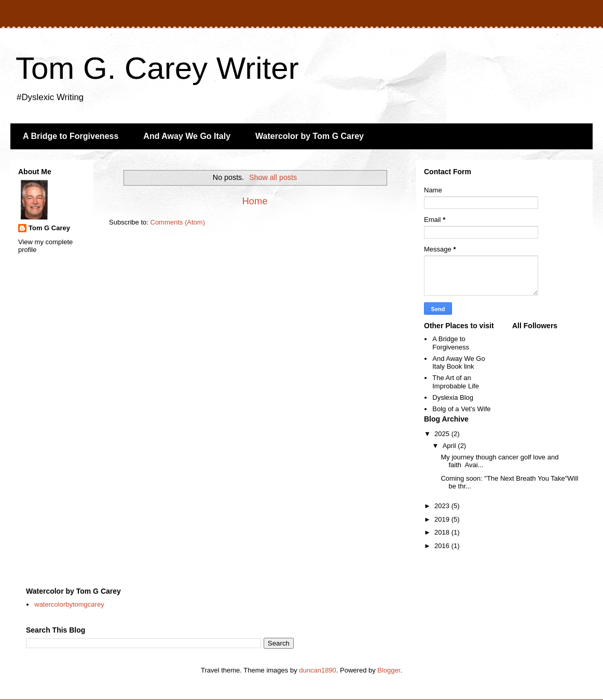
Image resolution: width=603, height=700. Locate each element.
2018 (443, 532)
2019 (443, 519)
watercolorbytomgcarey (69, 604)
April (450, 446)
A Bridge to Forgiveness (71, 136)
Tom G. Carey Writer (157, 68)
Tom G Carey (49, 228)
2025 (443, 434)
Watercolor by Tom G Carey (310, 136)
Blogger (389, 670)
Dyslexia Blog (453, 397)
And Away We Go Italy (187, 136)
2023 (443, 506)
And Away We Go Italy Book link (458, 363)
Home (255, 201)
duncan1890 (318, 670)
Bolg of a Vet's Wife (461, 409)
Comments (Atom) (178, 222)
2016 (443, 546)
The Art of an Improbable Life (456, 382)
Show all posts (273, 177)
